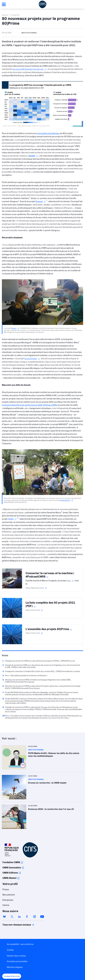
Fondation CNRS (11, 862)
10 (18, 518)
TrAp (69, 581)
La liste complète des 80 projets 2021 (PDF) (50, 604)
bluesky (4, 917)
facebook (27, 917)
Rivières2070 (65, 500)
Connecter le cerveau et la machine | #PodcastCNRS (50, 575)
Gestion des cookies (16, 956)
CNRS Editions (10, 873)
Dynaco (14, 328)
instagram (35, 917)
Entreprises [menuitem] (8, 900)
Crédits (10, 950)
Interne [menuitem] (6, 905)
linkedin (19, 917)
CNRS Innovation (12, 868)
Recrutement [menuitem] (9, 895)
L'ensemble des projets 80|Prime (47, 629)
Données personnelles (17, 961)
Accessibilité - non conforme (20, 944)
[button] (12, 976)
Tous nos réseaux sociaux (12, 925)
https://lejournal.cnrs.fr (35, 588)
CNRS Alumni (9, 878)
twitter (12, 917)
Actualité (15, 15)
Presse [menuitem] (6, 889)
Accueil (5, 15)
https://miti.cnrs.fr (33, 610)
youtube (42, 917)
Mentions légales (15, 967)
